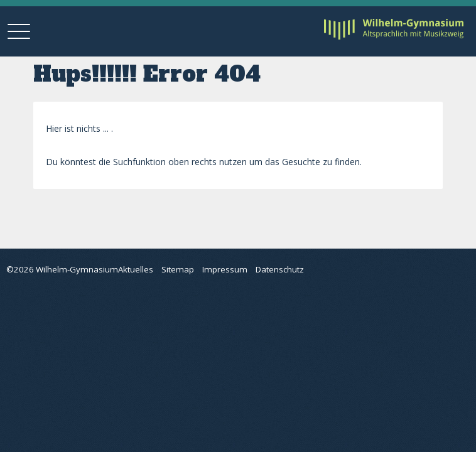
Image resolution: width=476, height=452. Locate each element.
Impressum (225, 269)
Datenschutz (280, 269)
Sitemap (178, 269)
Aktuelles (136, 269)
